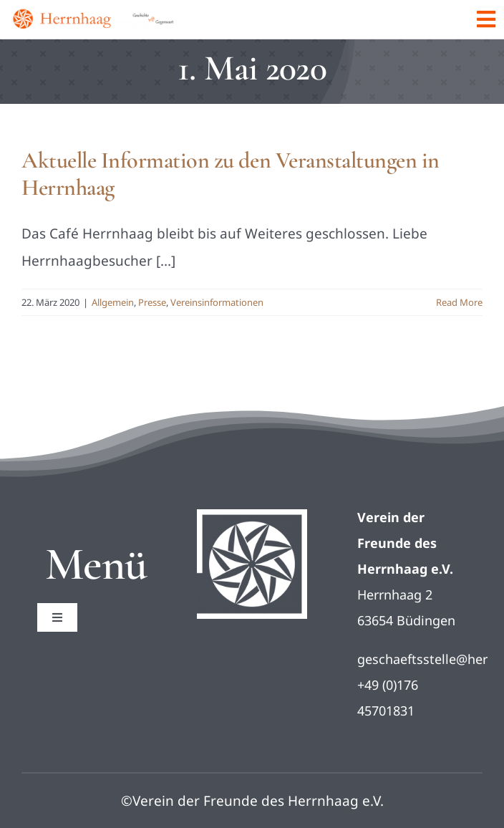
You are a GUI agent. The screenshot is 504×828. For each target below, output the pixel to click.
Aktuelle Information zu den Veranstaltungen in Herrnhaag (231, 174)
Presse (152, 302)
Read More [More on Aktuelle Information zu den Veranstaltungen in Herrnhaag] (459, 302)
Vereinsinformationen (217, 302)
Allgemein (113, 302)
